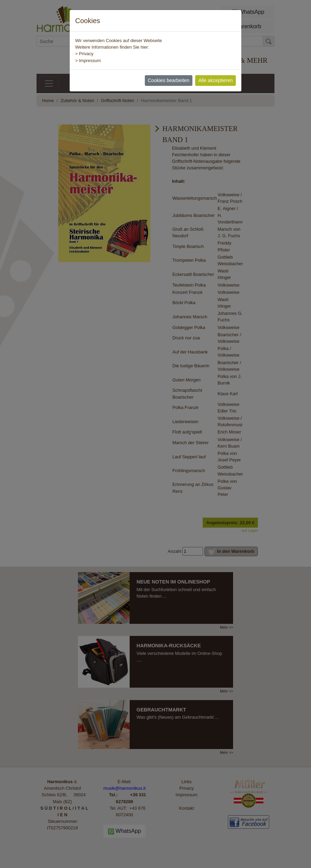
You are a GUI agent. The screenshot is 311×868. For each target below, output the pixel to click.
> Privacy (84, 54)
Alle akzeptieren (215, 80)
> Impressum (88, 61)
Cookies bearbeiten (169, 80)
